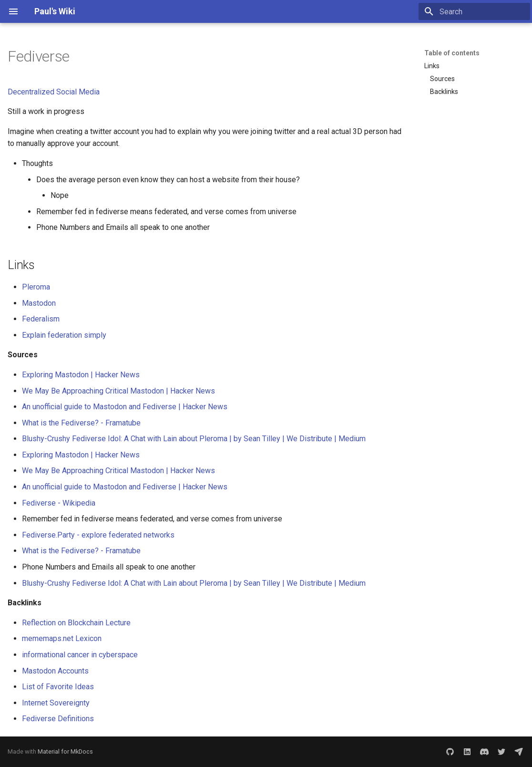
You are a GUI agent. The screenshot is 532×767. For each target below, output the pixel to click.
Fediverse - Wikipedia (59, 503)
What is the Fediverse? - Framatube (81, 423)
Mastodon (39, 303)
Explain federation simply (64, 335)
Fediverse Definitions (58, 719)
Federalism (41, 319)
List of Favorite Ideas (58, 687)
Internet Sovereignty (56, 703)
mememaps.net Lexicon (62, 638)
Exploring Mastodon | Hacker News (81, 375)
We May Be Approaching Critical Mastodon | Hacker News (118, 391)
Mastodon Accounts (55, 671)
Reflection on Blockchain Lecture (76, 623)
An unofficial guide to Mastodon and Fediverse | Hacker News (125, 407)
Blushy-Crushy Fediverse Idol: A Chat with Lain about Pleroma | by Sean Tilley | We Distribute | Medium (194, 439)
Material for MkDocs (65, 751)
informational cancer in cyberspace (80, 655)
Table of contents (452, 53)
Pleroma (36, 287)
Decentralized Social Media (54, 92)
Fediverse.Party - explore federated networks (98, 535)
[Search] (474, 11)
